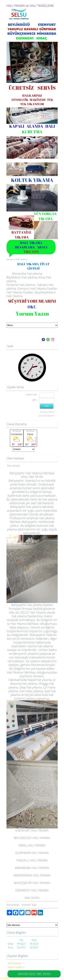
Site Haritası (14, 466)
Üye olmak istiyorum (46, 416)
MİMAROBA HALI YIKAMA (32, 868)
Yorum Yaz (29, 905)
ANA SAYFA (32, 898)
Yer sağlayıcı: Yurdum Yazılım (12, 978)
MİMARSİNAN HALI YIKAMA (32, 875)
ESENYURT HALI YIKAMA (32, 830)
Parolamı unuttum (47, 412)
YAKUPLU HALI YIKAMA (32, 860)
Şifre (34, 400)
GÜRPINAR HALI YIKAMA (32, 853)
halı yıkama (50, 499)
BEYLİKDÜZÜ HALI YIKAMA (32, 838)
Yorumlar (13, 905)
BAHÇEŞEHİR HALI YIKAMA (32, 883)
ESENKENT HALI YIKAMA (32, 890)
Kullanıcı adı (31, 394)
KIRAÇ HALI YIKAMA (32, 845)
